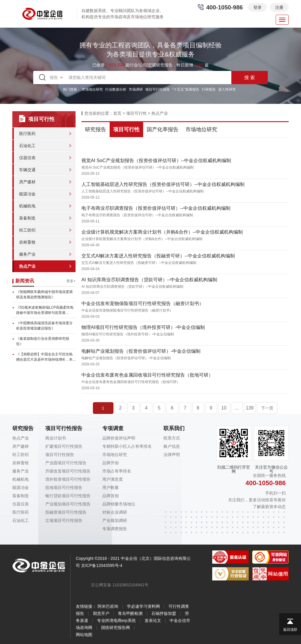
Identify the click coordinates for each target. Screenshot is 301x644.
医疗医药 (27, 134)
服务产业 (27, 254)
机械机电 (27, 206)
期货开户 (101, 613)
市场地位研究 (92, 89)
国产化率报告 (163, 129)
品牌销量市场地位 (119, 504)
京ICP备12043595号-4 (102, 565)
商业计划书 (56, 438)
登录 (257, 7)
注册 (279, 7)
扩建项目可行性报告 (64, 446)
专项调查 (113, 428)
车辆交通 (27, 170)
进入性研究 (227, 89)
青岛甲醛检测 (130, 613)
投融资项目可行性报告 (66, 512)
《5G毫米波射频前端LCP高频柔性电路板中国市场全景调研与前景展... (45, 310)
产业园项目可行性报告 (66, 463)
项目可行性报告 (158, 89)
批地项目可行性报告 (64, 487)
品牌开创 (111, 463)
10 (224, 408)
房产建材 (27, 182)
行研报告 (209, 89)
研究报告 (96, 129)
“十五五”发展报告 (186, 89)
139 (250, 408)
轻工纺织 (27, 230)
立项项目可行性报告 (64, 520)
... (237, 408)
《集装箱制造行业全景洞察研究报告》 (43, 341)
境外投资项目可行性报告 (68, 479)
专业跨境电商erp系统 (116, 620)
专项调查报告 (115, 529)
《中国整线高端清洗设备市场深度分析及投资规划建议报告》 (44, 326)
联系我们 (174, 428)
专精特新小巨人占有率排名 (127, 446)
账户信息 (172, 446)
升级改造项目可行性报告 (68, 471)
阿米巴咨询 (108, 606)
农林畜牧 (27, 242)
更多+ (71, 281)
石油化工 (27, 146)
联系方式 (172, 438)
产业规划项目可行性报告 (68, 504)
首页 (117, 113)
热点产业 (27, 266)
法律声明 (172, 455)
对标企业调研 (115, 512)
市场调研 (136, 89)
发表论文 (153, 620)
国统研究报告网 (116, 628)
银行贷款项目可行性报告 (68, 496)
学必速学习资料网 (143, 606)
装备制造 (27, 218)
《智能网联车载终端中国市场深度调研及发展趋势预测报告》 (44, 294)
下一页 (267, 408)
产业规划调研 (115, 520)
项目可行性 (136, 113)
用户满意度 (113, 479)
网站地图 (84, 635)
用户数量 (111, 487)
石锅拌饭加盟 (164, 613)
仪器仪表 (27, 158)
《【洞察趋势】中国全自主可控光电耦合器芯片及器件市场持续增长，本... (46, 357)
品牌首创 (111, 496)
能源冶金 (27, 194)
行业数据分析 (116, 89)
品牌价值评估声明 (119, 438)
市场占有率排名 (117, 471)
